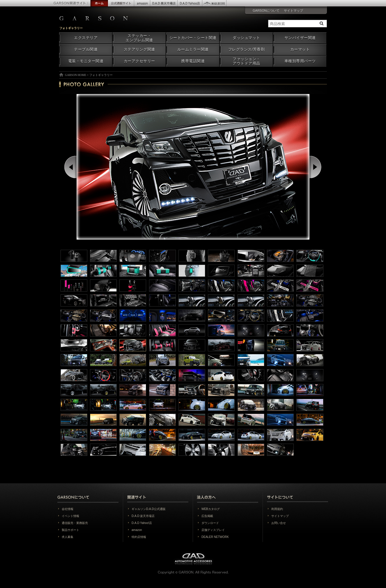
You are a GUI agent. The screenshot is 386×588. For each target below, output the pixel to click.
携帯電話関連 (193, 61)
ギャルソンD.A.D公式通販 (149, 509)
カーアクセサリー (139, 61)
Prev (71, 167)
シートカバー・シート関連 (193, 38)
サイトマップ (293, 10)
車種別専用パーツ (300, 61)
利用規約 (277, 509)
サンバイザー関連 (300, 38)
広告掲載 (207, 516)
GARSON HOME (76, 75)
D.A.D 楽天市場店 (143, 516)
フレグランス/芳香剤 (246, 49)
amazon (137, 530)
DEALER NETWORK (215, 537)
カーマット (300, 49)
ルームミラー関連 (193, 49)
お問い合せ (279, 523)
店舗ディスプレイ (213, 530)
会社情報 (68, 509)
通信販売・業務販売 (75, 523)
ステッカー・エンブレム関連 (139, 38)
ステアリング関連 (139, 49)
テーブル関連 (86, 49)
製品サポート (70, 530)
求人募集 (68, 537)
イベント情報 (70, 516)
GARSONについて (266, 10)
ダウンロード (210, 523)
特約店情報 (139, 537)
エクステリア (86, 38)
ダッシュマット (246, 38)
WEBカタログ (211, 509)
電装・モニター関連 (86, 61)
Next (316, 167)
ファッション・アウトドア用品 (246, 61)
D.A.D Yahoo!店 (142, 523)
